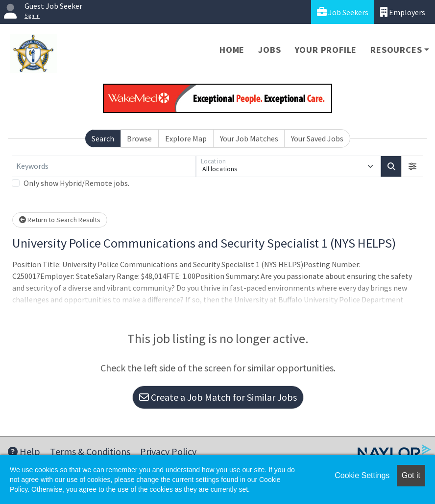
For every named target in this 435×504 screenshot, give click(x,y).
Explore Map (186, 138)
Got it (411, 475)
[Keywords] (104, 166)
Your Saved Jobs (317, 138)
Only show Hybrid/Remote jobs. (76, 183)
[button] (412, 166)
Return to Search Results (60, 220)
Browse (139, 138)
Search (103, 138)
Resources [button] (396, 50)
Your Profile (326, 50)
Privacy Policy (168, 451)
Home (232, 50)
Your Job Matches (249, 138)
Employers (403, 12)
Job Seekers (343, 12)
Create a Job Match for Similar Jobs (218, 397)
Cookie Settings (362, 475)
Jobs (269, 50)
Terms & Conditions (90, 451)
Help (24, 451)
